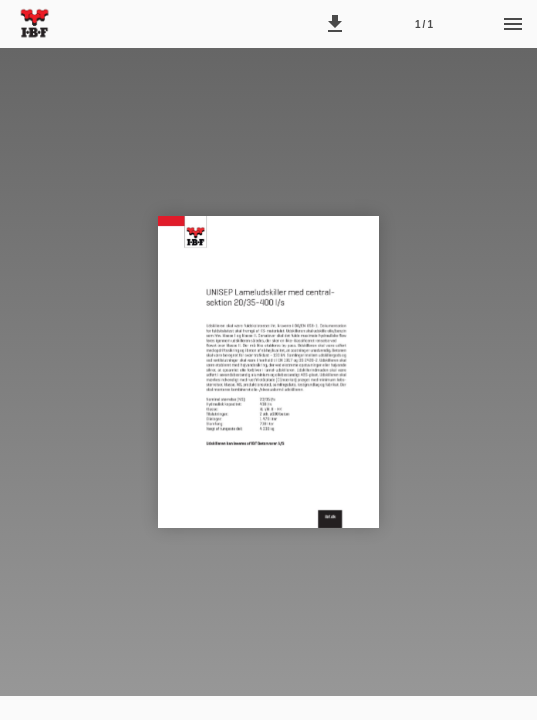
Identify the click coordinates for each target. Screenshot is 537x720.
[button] (335, 24)
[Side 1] (424, 24)
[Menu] (513, 24)
